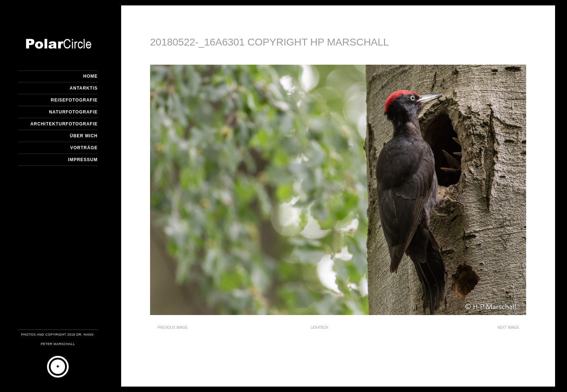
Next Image (508, 327)
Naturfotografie (73, 112)
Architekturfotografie (64, 124)
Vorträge (84, 148)
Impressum (83, 160)
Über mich (84, 136)
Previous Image (172, 327)
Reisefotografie (74, 100)
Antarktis (84, 88)
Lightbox (319, 327)
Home (90, 76)
